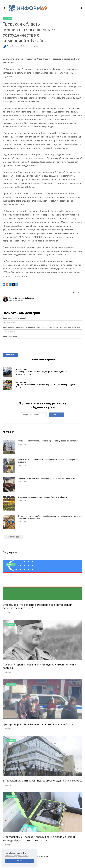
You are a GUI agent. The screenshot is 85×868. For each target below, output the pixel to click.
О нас (46, 857)
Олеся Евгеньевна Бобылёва (18, 46)
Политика (7, 19)
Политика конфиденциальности (17, 856)
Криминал (9, 442)
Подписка (56, 425)
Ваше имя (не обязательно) (14, 318)
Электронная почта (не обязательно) (18, 327)
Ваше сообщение (10, 336)
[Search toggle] (81, 8)
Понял (19, 861)
